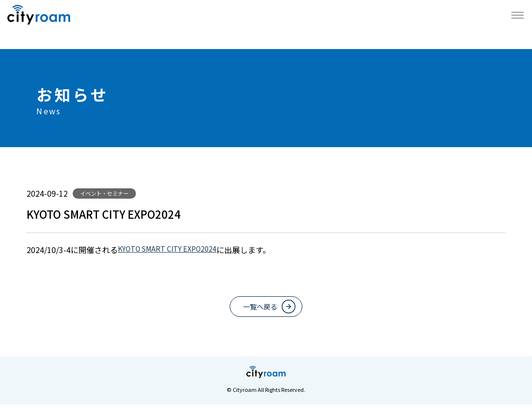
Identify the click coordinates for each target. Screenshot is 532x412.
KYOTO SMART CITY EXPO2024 (174, 250)
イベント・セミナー (109, 193)
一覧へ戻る (259, 310)
